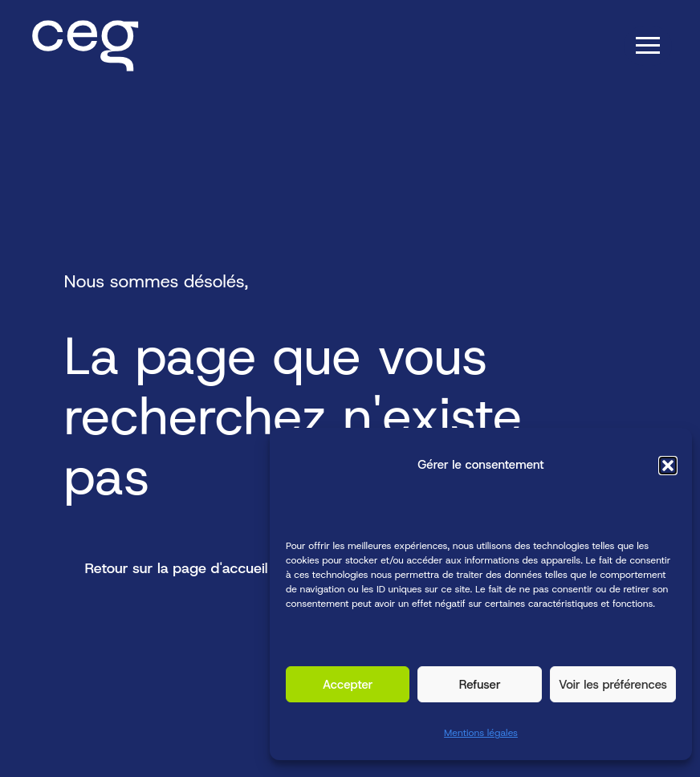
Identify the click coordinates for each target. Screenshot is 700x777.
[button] (668, 466)
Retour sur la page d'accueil (177, 568)
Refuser (480, 685)
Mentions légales (481, 734)
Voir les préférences (613, 685)
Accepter (348, 685)
